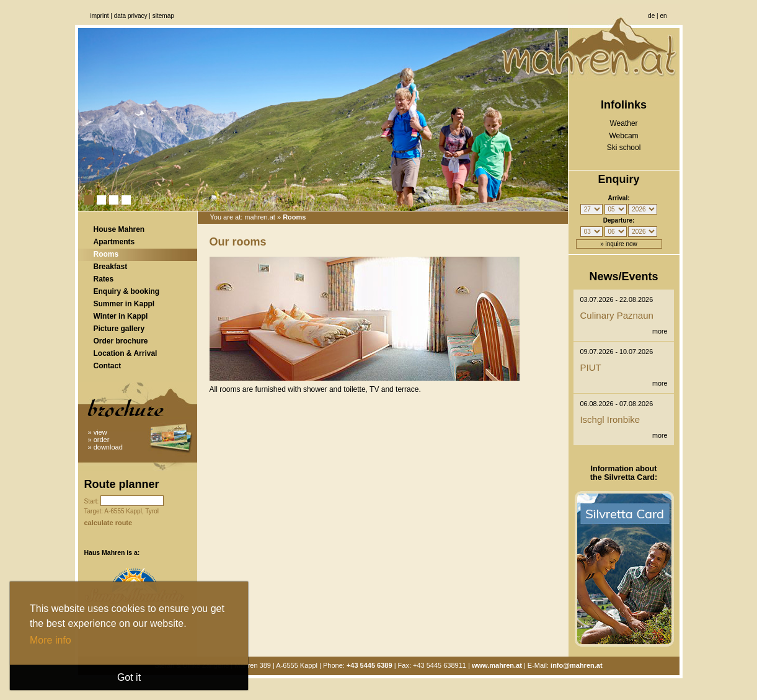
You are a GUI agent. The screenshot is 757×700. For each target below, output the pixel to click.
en (663, 16)
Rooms (106, 254)
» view (98, 432)
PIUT (590, 367)
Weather (623, 123)
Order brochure (121, 341)
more (660, 331)
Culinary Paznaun (616, 315)
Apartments (114, 242)
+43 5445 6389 (370, 665)
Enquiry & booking (127, 291)
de (651, 16)
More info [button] (51, 640)
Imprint (100, 16)
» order (99, 440)
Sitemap (163, 16)
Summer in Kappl (124, 304)
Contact (108, 366)
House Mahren (119, 229)
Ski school (624, 148)
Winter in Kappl (121, 316)
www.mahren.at (497, 665)
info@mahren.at (576, 665)
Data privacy (131, 16)
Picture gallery (119, 329)
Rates (104, 279)
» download (105, 447)
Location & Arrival (126, 353)
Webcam (623, 136)
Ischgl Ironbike (610, 419)
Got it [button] (129, 677)
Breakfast (111, 267)
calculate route (108, 523)
